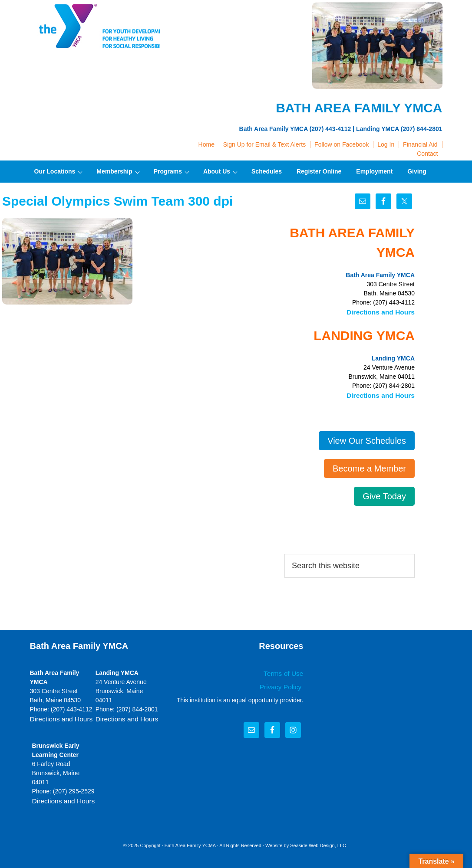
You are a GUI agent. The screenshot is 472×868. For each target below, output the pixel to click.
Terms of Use (285, 671)
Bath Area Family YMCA (95, 26)
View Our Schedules (367, 439)
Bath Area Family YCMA (190, 842)
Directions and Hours (384, 311)
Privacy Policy (283, 684)
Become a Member (369, 466)
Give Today (384, 494)
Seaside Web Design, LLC (318, 842)
